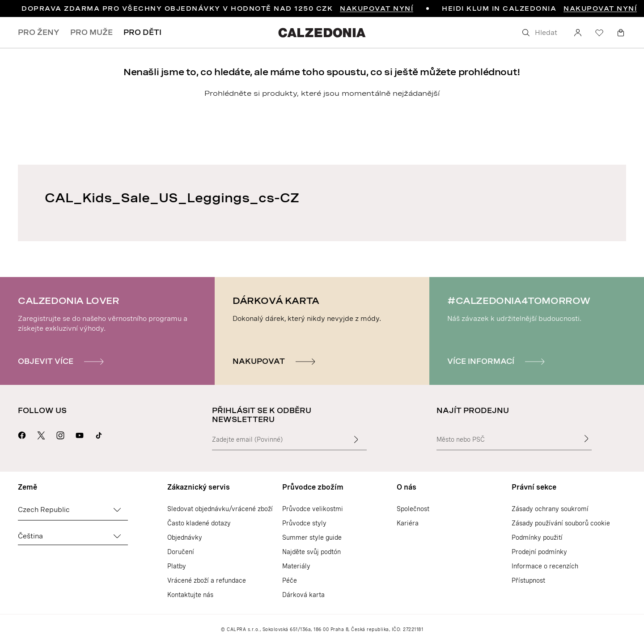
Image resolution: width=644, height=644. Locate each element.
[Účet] (578, 33)
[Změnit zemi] (117, 510)
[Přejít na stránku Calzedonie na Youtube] (80, 434)
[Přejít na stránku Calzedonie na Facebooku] (22, 434)
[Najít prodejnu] (586, 439)
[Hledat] (541, 33)
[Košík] (621, 33)
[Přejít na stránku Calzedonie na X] (41, 434)
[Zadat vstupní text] (356, 439)
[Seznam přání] (599, 33)
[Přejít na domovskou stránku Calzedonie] (322, 32)
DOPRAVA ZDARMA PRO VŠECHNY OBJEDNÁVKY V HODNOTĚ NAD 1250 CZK (217, 9)
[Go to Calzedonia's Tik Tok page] (99, 434)
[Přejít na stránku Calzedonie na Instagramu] (60, 434)
